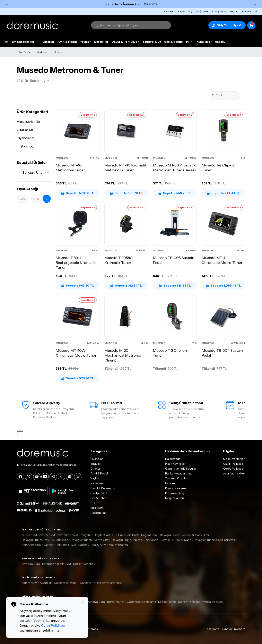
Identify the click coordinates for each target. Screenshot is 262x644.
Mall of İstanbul (119, 545)
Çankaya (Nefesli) (66, 583)
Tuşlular (96, 464)
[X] (29, 477)
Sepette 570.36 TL (77, 193)
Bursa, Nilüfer (116, 602)
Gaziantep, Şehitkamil (141, 602)
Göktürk (49, 545)
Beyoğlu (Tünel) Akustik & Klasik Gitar (185, 535)
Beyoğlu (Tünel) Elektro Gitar (90, 540)
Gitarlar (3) (25, 130)
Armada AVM (31, 564)
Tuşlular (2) (25, 146)
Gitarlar (48, 42)
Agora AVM (30, 583)
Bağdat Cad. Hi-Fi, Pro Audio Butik (116, 535)
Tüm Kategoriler (20, 42)
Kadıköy (84, 545)
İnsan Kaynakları (176, 464)
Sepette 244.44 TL (223, 193)
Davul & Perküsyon (125, 42)
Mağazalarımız (175, 498)
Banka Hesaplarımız (178, 473)
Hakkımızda (173, 459)
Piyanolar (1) (26, 138)
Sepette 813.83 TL (175, 286)
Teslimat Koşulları (177, 478)
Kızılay (77, 564)
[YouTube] (37, 477)
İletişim (234, 11)
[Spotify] (70, 477)
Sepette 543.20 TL (78, 286)
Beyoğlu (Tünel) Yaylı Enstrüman (215, 540)
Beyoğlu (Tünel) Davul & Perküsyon (45, 540)
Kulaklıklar (204, 42)
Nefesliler (101, 42)
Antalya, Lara (96, 602)
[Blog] (78, 477)
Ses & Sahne (173, 42)
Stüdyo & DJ (152, 42)
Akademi (169, 11)
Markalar (42, 52)
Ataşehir (86, 535)
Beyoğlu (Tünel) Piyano (176, 540)
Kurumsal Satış (175, 493)
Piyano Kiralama (176, 488)
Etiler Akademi (32, 545)
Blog (190, 11)
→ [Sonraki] (255, 4)
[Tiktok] (61, 477)
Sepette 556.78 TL (126, 193)
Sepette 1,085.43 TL (223, 286)
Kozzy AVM (99, 545)
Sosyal (181, 11)
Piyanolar (97, 459)
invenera (239, 629)
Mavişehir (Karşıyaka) (108, 583)
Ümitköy (89, 564)
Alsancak (46, 583)
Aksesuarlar (224, 42)
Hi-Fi (190, 42)
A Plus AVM (29, 535)
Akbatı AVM (47, 535)
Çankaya (86, 583)
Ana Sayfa (24, 52)
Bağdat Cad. (149, 535)
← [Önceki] (7, 4)
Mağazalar (202, 11)
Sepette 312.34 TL (126, 286)
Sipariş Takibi (219, 11)
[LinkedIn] (45, 477)
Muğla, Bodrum (213, 602)
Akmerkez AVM (68, 535)
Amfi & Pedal (67, 42)
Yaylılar (85, 42)
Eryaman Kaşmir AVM (56, 564)
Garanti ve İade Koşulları (181, 469)
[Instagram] (53, 477)
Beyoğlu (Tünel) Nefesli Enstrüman (135, 540)
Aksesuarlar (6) (28, 122)
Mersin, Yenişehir (189, 602)
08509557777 (249, 11)
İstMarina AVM (66, 545)
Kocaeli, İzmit (167, 602)
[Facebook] (20, 477)
